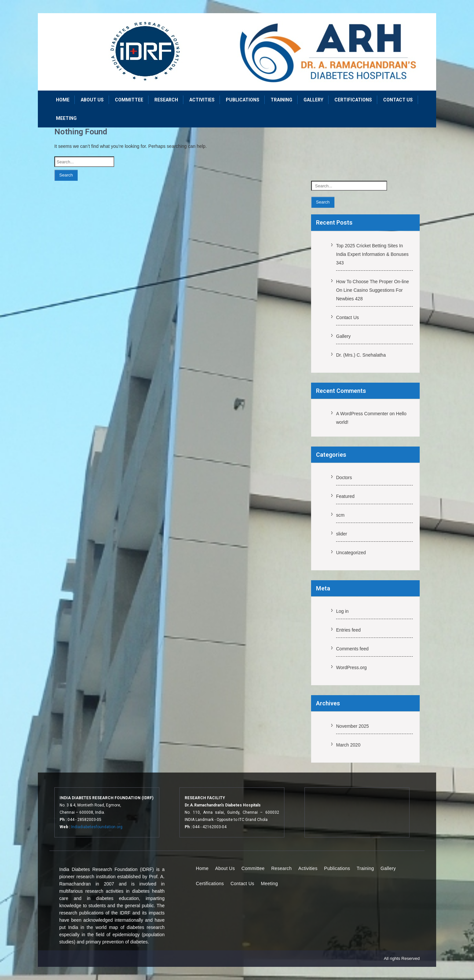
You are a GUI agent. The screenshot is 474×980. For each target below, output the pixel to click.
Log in (342, 611)
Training (281, 100)
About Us (92, 100)
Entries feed (348, 630)
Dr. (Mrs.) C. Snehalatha (361, 355)
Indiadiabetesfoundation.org (97, 827)
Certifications (353, 100)
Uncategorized (351, 553)
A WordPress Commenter (362, 414)
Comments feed (352, 649)
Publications (243, 100)
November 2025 (353, 726)
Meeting (66, 118)
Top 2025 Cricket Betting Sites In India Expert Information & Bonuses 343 (372, 254)
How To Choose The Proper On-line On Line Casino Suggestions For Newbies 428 (372, 290)
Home (63, 100)
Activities (202, 100)
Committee (129, 100)
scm (340, 515)
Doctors (344, 477)
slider (342, 534)
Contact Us (398, 100)
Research (166, 100)
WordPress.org (351, 667)
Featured (345, 496)
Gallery (313, 100)
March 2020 (348, 745)
